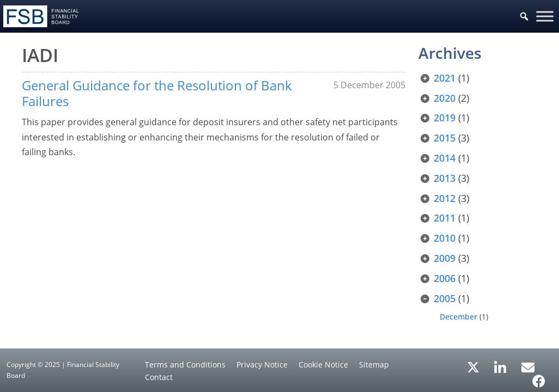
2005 (445, 298)
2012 (445, 198)
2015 (445, 138)
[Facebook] (539, 377)
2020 (445, 98)
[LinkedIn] (500, 364)
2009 (445, 258)
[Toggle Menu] (545, 16)
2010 (445, 238)
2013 (445, 178)
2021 (445, 78)
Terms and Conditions (185, 365)
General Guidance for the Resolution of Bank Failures (157, 93)
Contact (159, 377)
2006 (445, 278)
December (458, 317)
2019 (445, 118)
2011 (445, 218)
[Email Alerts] (528, 366)
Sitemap (374, 365)
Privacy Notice (262, 365)
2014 (445, 158)
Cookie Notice (323, 365)
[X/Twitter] (473, 366)
